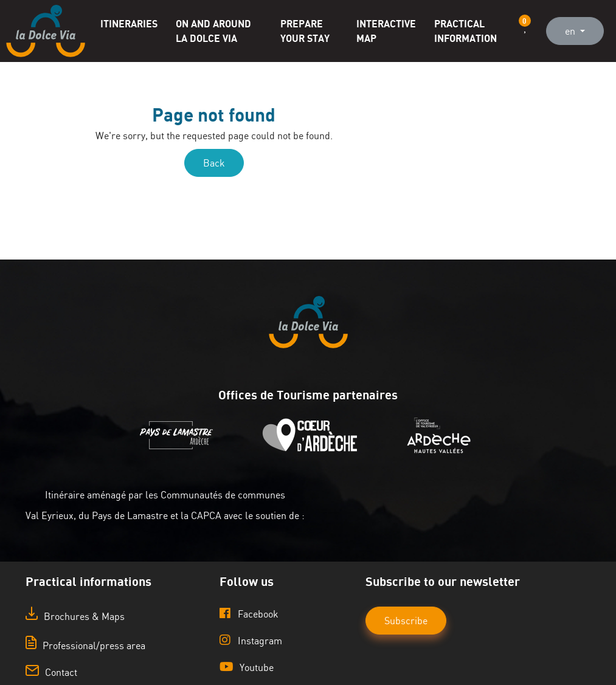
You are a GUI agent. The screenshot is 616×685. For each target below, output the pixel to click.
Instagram (251, 640)
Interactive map (386, 31)
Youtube (247, 667)
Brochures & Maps (75, 616)
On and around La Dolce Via (213, 31)
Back (214, 163)
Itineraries (129, 23)
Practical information (465, 31)
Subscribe (406, 621)
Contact (51, 672)
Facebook (249, 614)
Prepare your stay (305, 31)
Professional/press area (85, 645)
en (571, 31)
